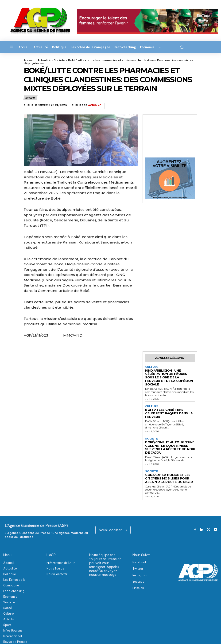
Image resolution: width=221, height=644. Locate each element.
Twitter (138, 554)
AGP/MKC (95, 105)
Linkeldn (138, 573)
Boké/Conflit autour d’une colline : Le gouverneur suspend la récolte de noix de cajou (168, 436)
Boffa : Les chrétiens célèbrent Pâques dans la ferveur (170, 405)
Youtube (138, 567)
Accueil (29, 60)
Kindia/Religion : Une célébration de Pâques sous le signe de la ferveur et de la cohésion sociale (169, 374)
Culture (151, 366)
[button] (180, 47)
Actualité (44, 60)
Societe (59, 60)
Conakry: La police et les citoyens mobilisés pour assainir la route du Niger (166, 464)
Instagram (140, 560)
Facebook (140, 548)
